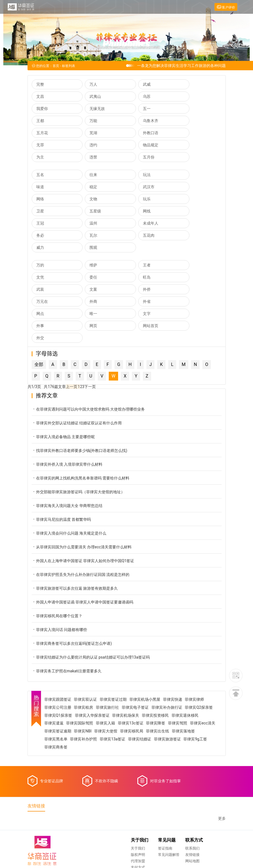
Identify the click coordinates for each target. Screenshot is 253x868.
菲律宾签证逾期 (86, 671)
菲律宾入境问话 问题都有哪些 (59, 569)
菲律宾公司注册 (58, 647)
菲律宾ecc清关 (58, 671)
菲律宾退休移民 (186, 655)
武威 (136, 85)
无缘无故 (188, 97)
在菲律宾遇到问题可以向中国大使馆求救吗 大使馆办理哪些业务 (88, 349)
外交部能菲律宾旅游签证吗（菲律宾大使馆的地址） (78, 432)
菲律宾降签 (157, 663)
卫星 (88, 187)
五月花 (42, 121)
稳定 (40, 175)
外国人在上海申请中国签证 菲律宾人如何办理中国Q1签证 (83, 501)
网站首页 (92, 278)
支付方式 (83, 808)
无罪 (184, 121)
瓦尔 (40, 212)
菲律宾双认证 (86, 639)
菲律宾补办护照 (110, 679)
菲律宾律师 (195, 639)
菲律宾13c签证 (131, 663)
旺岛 (88, 241)
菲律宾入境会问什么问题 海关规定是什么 (69, 473)
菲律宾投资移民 (156, 655)
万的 (40, 229)
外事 (184, 266)
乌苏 (88, 97)
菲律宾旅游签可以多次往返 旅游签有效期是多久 (75, 528)
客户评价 (226, 7)
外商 (136, 254)
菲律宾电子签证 (136, 647)
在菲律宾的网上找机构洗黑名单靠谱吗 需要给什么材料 (81, 418)
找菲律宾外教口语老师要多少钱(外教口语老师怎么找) (80, 390)
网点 (40, 266)
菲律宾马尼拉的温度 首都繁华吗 (61, 459)
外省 (184, 254)
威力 (136, 212)
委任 (40, 241)
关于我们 (83, 789)
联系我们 (138, 789)
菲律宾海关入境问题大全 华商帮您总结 (67, 445)
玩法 (136, 163)
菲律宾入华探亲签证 (93, 655)
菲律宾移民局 (160, 671)
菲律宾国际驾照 (80, 663)
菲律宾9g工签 (57, 687)
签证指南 (111, 789)
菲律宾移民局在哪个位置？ (57, 556)
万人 (88, 85)
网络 (136, 175)
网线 (184, 187)
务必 (184, 200)
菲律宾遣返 (55, 663)
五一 (40, 109)
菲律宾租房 (84, 647)
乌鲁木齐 (188, 109)
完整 (40, 85)
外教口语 (140, 121)
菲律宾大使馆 (135, 671)
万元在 (90, 254)
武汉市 (90, 175)
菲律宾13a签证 (139, 679)
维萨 (88, 229)
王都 (88, 109)
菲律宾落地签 (56, 679)
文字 (136, 266)
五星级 (138, 187)
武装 (136, 241)
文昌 (184, 85)
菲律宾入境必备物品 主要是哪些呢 (63, 377)
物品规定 (92, 133)
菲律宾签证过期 (114, 639)
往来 (88, 163)
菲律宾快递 (173, 639)
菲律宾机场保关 (126, 655)
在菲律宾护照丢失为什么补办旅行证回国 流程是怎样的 (81, 514)
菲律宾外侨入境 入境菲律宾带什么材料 (67, 404)
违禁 (184, 133)
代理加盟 (83, 802)
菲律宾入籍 (106, 663)
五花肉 (90, 212)
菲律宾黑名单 (82, 679)
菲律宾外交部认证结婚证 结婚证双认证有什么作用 (77, 363)
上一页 (72, 327)
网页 (40, 278)
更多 (222, 759)
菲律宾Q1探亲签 (59, 655)
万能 (136, 109)
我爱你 (138, 97)
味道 (184, 163)
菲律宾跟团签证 (58, 639)
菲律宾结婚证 (166, 679)
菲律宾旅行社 (108, 647)
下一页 (90, 327)
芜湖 (88, 121)
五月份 (42, 145)
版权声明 (83, 796)
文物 (184, 175)
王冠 (40, 200)
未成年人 (140, 200)
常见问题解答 (114, 796)
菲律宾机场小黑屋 (146, 639)
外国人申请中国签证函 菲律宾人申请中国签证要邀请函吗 (82, 542)
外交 (136, 278)
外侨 (40, 254)
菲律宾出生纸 (186, 671)
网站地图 (138, 802)
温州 (88, 200)
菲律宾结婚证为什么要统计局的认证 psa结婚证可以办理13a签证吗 (91, 597)
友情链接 (138, 796)
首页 (56, 66)
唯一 (88, 266)
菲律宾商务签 (83, 687)
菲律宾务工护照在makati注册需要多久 (67, 611)
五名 (40, 163)
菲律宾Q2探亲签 (200, 647)
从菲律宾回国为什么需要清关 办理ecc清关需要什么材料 (82, 487)
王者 (136, 229)
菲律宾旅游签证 (194, 679)
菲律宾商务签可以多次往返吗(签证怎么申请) (72, 583)
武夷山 (42, 97)
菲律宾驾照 (179, 663)
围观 (184, 212)
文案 (184, 241)
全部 (39, 304)
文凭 (184, 229)
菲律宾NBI (112, 671)
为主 (136, 133)
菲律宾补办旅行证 (168, 647)
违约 (40, 133)
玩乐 (40, 187)
